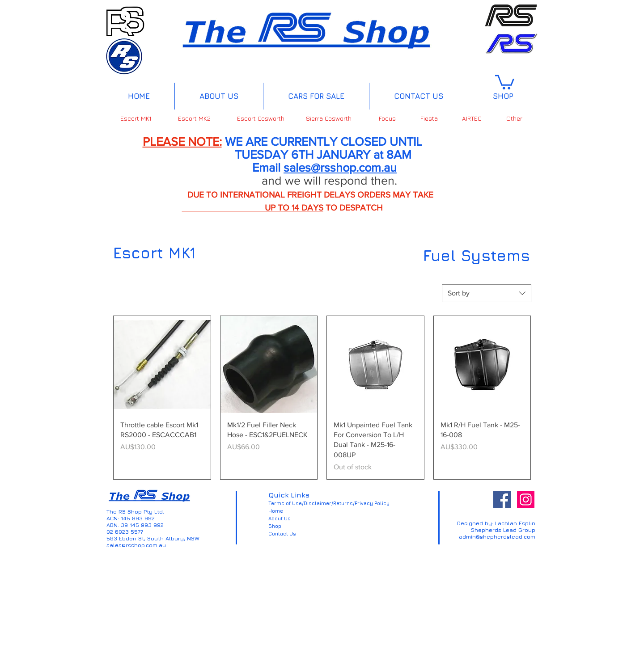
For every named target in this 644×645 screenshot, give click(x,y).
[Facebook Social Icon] (502, 500)
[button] (505, 81)
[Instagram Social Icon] (526, 500)
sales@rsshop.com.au (340, 167)
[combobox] (487, 293)
